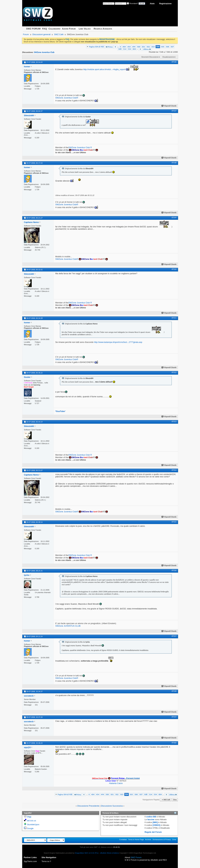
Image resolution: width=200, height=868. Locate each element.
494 (134, 47)
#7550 (174, 269)
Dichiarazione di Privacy (162, 839)
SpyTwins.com (30, 861)
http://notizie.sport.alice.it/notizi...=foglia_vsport (104, 69)
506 (167, 47)
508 (120, 49)
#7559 (174, 717)
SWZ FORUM (33, 29)
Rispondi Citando (169, 106)
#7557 (174, 636)
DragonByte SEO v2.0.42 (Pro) (87, 853)
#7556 (174, 570)
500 (139, 47)
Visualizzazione (168, 57)
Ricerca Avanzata (103, 29)
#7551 (174, 318)
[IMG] (155, 822)
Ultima (147, 49)
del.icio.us (32, 821)
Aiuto (152, 4)
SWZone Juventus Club (44, 52)
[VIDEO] (156, 825)
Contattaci (123, 839)
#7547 (174, 111)
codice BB (151, 817)
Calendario (54, 29)
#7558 (174, 691)
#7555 (174, 522)
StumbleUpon (33, 824)
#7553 (174, 422)
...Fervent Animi (125, 778)
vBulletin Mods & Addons (110, 853)
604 (134, 49)
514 (125, 49)
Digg (29, 817)
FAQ (44, 29)
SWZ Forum (136, 857)
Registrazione (165, 4)
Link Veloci (85, 29)
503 (153, 47)
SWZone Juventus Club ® (80, 147)
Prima (109, 47)
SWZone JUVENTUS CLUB (68, 626)
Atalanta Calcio (116, 783)
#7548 (174, 163)
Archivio (148, 839)
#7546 (174, 62)
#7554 (174, 470)
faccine (151, 819)
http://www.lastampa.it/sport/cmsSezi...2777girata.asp (118, 342)
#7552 (174, 372)
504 (158, 47)
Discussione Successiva (112, 806)
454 (129, 47)
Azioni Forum (69, 29)
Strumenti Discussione (150, 57)
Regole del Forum (153, 832)
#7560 (174, 743)
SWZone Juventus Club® (67, 98)
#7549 (174, 218)
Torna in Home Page (136, 839)
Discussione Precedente (88, 806)
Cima (175, 800)
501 (143, 47)
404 (124, 47)
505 (163, 47)
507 (172, 47)
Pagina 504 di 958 (96, 47)
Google (30, 828)
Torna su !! (46, 861)
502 (148, 47)
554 (130, 49)
